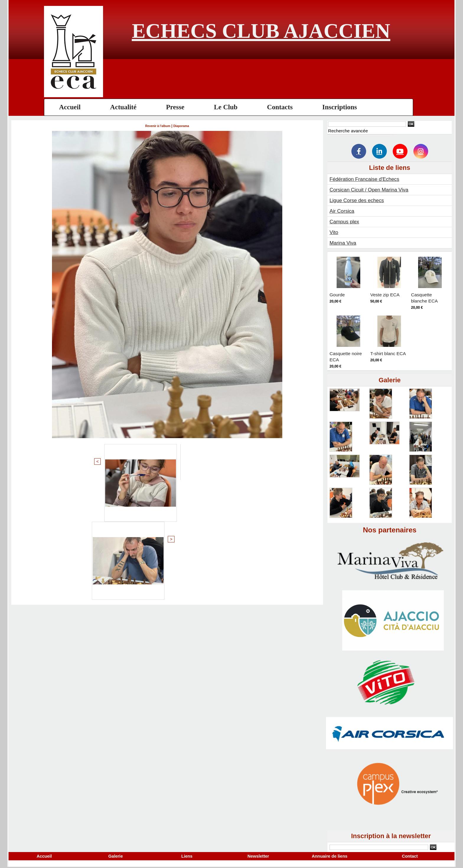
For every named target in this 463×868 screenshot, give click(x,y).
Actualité (123, 107)
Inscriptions (340, 107)
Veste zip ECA (387, 295)
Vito (334, 232)
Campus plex (345, 222)
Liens (187, 856)
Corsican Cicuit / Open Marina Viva (371, 190)
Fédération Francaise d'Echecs (366, 179)
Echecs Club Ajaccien (261, 31)
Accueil (70, 107)
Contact (410, 856)
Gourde (338, 295)
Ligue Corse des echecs (358, 200)
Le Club (226, 107)
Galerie (116, 856)
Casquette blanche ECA (427, 298)
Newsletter (258, 856)
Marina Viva (344, 243)
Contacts (280, 107)
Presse (175, 107)
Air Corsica (343, 211)
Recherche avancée (349, 131)
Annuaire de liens (330, 856)
